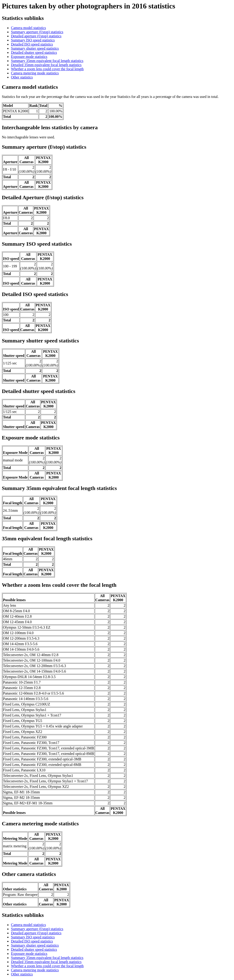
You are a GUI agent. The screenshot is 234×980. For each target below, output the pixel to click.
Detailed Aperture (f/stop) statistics (43, 197)
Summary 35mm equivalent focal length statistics (47, 61)
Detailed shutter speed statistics (34, 52)
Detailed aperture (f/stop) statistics (36, 36)
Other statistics (22, 77)
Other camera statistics (29, 874)
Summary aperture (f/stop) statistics (37, 32)
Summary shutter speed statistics (35, 48)
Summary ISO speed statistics (33, 40)
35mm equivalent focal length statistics (47, 538)
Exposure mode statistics (29, 57)
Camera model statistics (28, 28)
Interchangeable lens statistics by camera (50, 127)
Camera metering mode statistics (35, 73)
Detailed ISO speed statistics (32, 44)
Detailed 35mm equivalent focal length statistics (46, 65)
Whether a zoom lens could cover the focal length (47, 69)
